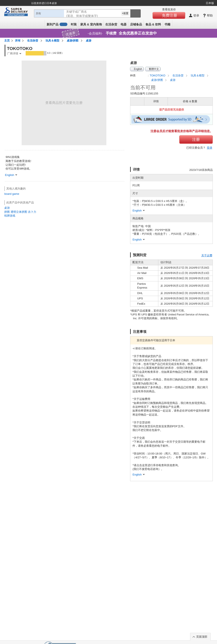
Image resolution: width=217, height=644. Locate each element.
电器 (124, 24)
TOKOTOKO (158, 75)
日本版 (210, 3)
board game (12, 194)
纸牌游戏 (10, 216)
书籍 (167, 24)
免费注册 (170, 15)
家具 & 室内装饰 (91, 24)
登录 (210, 148)
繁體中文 (154, 69)
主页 (7, 41)
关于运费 (207, 255)
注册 (196, 140)
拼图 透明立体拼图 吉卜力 (20, 212)
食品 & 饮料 (153, 24)
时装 (74, 24)
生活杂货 (111, 24)
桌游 (7, 208)
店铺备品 (136, 24)
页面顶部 (202, 637)
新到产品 (57, 24)
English (138, 69)
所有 (18, 41)
